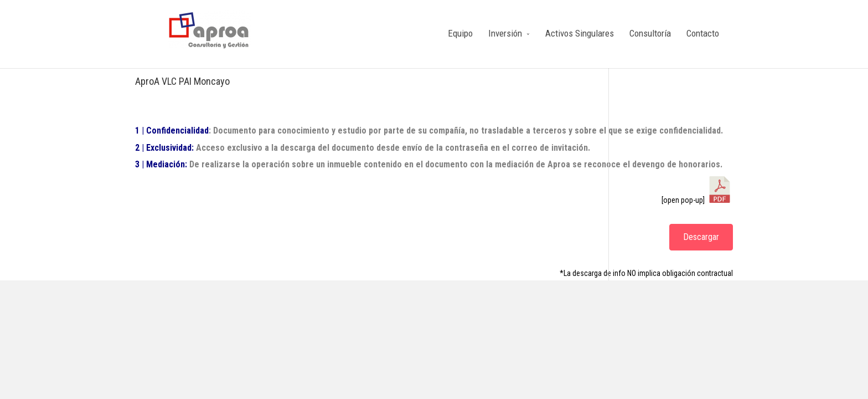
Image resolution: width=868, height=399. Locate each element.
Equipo (460, 33)
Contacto (703, 33)
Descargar (701, 237)
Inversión (505, 33)
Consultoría (650, 33)
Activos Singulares (580, 33)
